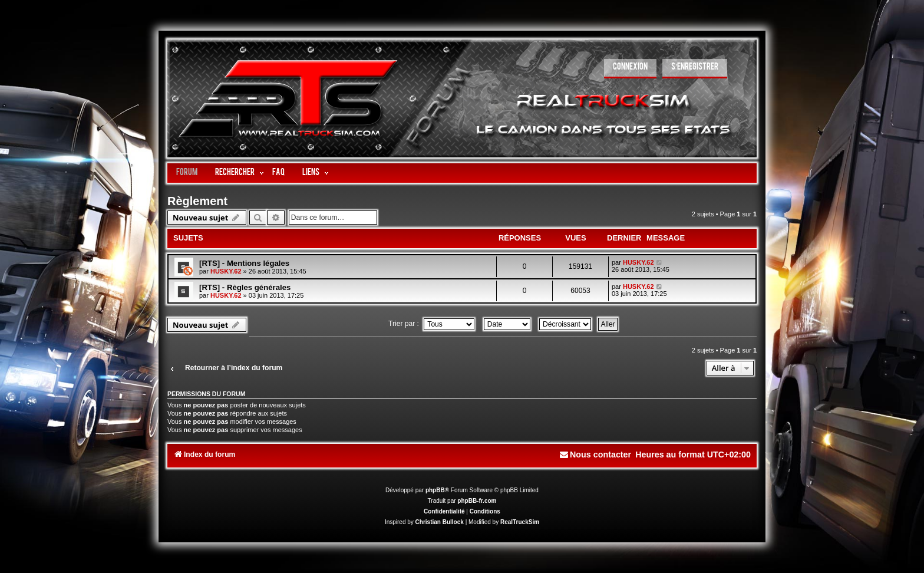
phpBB (435, 490)
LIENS (311, 173)
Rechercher (235, 173)
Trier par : (431, 324)
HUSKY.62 (226, 271)
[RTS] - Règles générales (245, 287)
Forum (187, 173)
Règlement (197, 201)
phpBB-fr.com (477, 501)
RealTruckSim (520, 522)
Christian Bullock (440, 522)
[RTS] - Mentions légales (244, 263)
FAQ (278, 173)
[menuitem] (630, 69)
